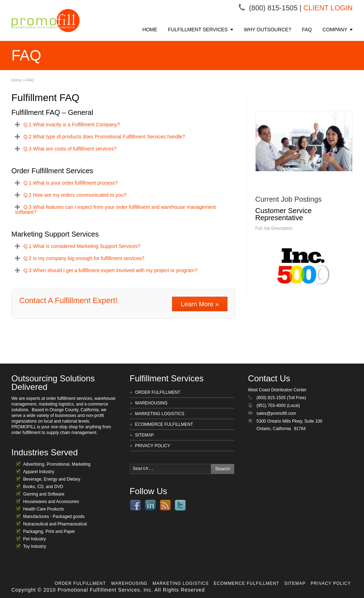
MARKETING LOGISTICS (160, 414)
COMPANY (335, 30)
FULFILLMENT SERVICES (198, 30)
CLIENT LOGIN (328, 8)
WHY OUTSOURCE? (268, 30)
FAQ (307, 30)
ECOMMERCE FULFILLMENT (164, 424)
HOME (150, 30)
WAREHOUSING (151, 403)
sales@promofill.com (277, 413)
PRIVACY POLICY (153, 446)
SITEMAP (144, 435)
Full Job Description (274, 228)
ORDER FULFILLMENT (158, 392)
